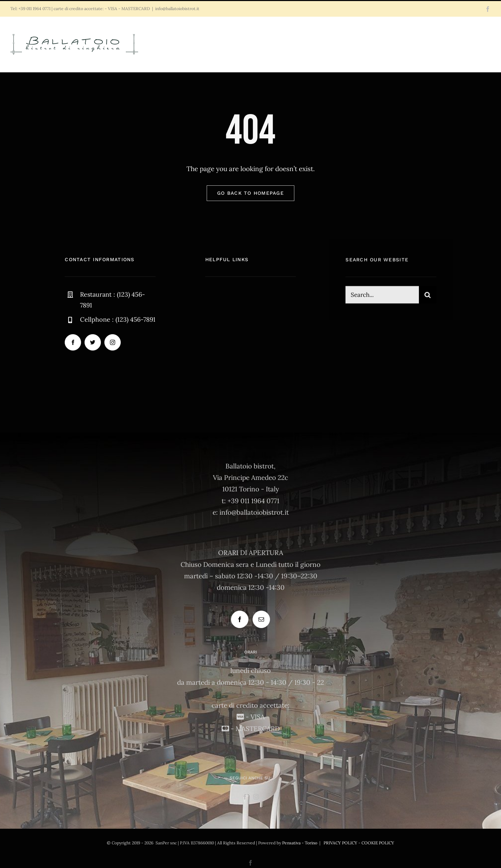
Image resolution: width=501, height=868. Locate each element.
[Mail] (261, 619)
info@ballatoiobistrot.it (177, 9)
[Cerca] (428, 296)
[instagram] (113, 343)
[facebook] (73, 343)
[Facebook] (240, 619)
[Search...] (382, 296)
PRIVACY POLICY (340, 843)
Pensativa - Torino (300, 843)
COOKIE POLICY (378, 843)
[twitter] (93, 343)
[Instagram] (256, 797)
